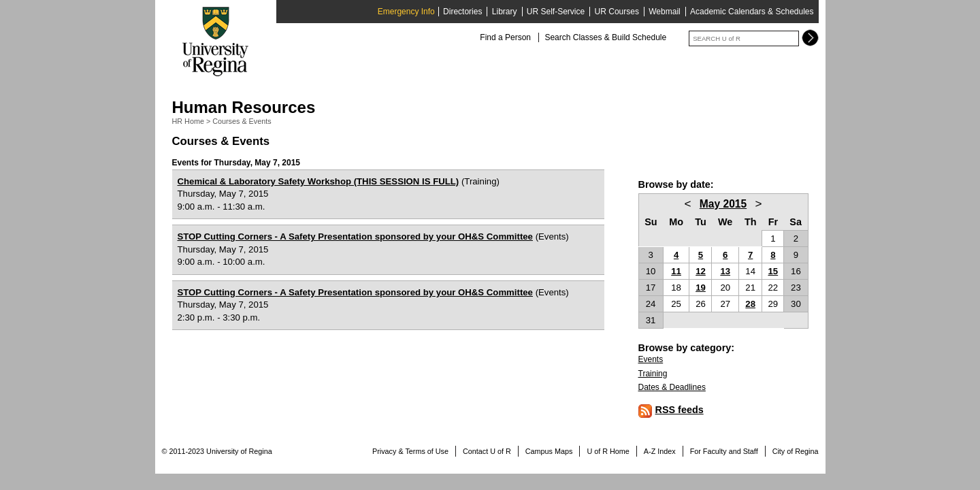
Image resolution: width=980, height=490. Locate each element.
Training (653, 374)
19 (701, 288)
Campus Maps (549, 451)
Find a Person (505, 37)
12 (701, 271)
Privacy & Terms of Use (410, 451)
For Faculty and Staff (724, 451)
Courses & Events (242, 121)
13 (725, 271)
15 (773, 271)
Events (651, 359)
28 (750, 304)
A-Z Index (660, 451)
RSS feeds (680, 410)
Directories (462, 12)
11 (676, 271)
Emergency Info (406, 12)
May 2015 (723, 204)
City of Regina (796, 451)
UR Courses (617, 12)
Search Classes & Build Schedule (605, 37)
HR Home (188, 121)
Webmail (664, 12)
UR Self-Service (556, 12)
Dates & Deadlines (672, 387)
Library (505, 12)
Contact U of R (487, 451)
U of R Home (608, 451)
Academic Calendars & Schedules (752, 12)
